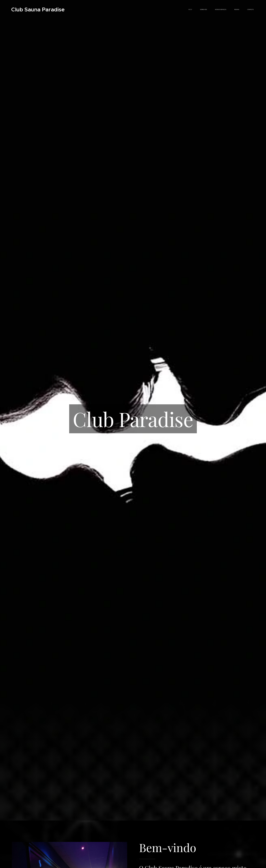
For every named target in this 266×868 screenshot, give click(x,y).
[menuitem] (221, 10)
